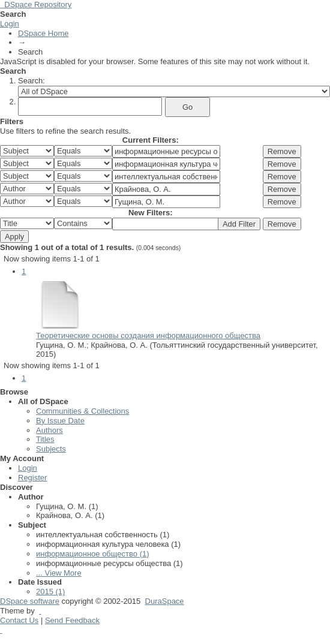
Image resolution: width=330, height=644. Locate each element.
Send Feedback (72, 620)
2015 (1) (50, 592)
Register (32, 478)
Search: (31, 81)
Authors (49, 430)
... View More (59, 573)
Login (10, 24)
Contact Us (19, 620)
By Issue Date (60, 421)
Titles (45, 439)
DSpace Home (43, 33)
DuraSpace (165, 601)
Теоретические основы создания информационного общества (148, 335)
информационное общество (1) (93, 554)
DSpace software (30, 601)
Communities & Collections (82, 411)
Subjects (51, 449)
